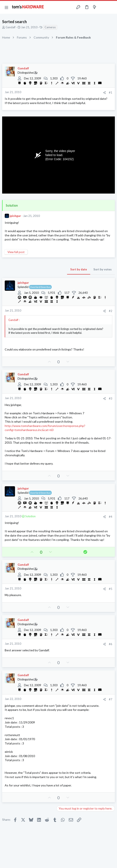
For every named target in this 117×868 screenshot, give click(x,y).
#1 (111, 92)
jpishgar (15, 216)
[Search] (111, 7)
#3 (111, 398)
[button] (6, 7)
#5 (111, 589)
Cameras (50, 27)
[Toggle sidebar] (103, 7)
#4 (111, 517)
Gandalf (10, 27)
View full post (16, 252)
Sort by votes (103, 269)
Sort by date (79, 269)
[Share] (104, 93)
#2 (111, 311)
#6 (111, 644)
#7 (111, 699)
